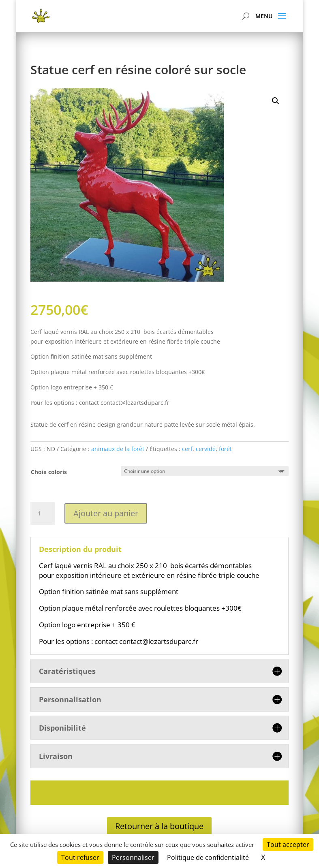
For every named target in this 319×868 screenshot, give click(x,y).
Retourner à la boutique (159, 826)
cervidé (206, 449)
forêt (225, 449)
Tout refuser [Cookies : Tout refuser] (80, 857)
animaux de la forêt (118, 449)
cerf (187, 449)
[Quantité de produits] (43, 513)
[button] (276, 101)
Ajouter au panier (106, 513)
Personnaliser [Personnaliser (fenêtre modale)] (133, 857)
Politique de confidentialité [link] (208, 857)
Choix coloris (49, 472)
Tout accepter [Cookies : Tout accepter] (288, 844)
